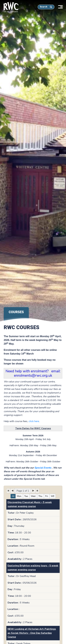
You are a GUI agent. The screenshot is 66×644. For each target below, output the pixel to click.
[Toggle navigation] (62, 6)
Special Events (43, 468)
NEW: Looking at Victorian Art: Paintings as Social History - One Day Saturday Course (32, 633)
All (13, 496)
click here (34, 421)
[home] (9, 6)
